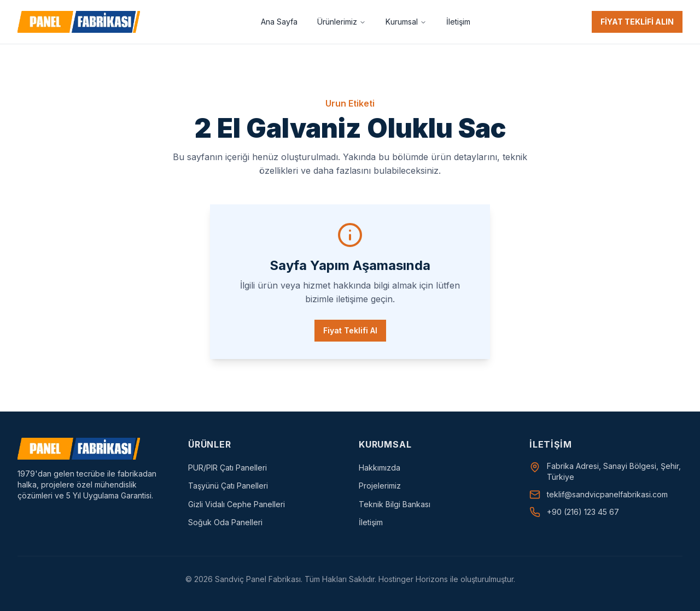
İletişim (458, 22)
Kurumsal (406, 22)
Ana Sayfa (279, 22)
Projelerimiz (380, 486)
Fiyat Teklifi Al (350, 330)
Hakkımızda (380, 468)
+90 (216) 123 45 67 (583, 512)
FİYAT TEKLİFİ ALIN (637, 22)
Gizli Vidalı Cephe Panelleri (237, 504)
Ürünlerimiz (342, 22)
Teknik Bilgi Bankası (395, 504)
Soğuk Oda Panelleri (225, 522)
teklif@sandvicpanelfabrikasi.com (607, 494)
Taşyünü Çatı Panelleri (228, 486)
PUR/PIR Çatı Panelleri (227, 468)
